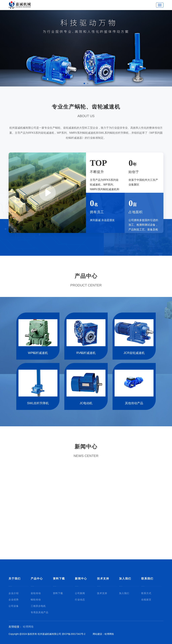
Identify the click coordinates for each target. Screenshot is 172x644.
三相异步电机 (38, 606)
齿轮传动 (36, 593)
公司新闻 (80, 593)
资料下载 (59, 579)
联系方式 (146, 593)
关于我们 (15, 579)
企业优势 (14, 600)
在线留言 (146, 600)
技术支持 (103, 579)
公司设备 (14, 606)
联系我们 (147, 579)
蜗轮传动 (36, 600)
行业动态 (80, 600)
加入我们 (125, 579)
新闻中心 (81, 579)
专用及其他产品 (40, 612)
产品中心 (37, 579)
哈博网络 (28, 627)
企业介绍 (14, 593)
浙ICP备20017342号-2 (74, 634)
